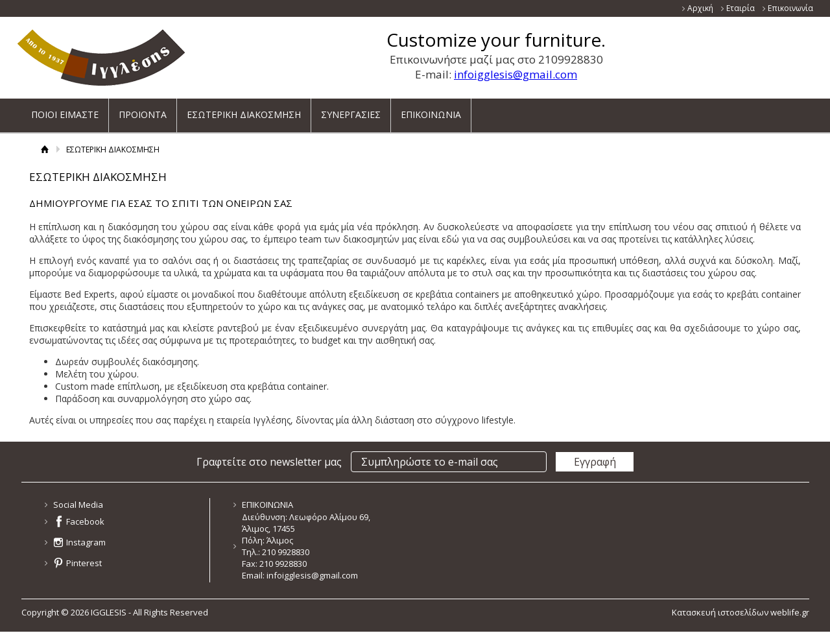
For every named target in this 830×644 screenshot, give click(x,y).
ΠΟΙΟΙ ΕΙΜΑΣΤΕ (65, 110)
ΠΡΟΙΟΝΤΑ (143, 110)
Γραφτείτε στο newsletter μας (269, 462)
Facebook (85, 521)
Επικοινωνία (790, 8)
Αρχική (700, 8)
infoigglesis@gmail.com (516, 74)
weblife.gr (790, 612)
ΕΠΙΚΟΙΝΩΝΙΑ (431, 110)
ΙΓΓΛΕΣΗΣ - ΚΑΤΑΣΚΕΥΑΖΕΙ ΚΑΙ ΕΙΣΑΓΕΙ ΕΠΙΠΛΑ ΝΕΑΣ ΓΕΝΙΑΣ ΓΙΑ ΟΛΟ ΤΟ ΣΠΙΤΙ (101, 57)
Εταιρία (741, 8)
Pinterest (84, 563)
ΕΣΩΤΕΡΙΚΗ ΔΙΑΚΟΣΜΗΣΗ (244, 110)
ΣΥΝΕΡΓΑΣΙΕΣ (351, 110)
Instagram (86, 542)
